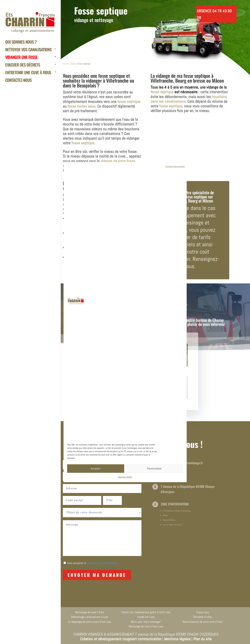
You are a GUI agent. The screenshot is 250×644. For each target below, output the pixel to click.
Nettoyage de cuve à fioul (90, 612)
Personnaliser (154, 468)
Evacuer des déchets (23, 65)
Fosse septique (101, 11)
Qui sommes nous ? (21, 42)
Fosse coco (203, 612)
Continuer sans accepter (175, 166)
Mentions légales (125, 477)
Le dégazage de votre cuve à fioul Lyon (90, 622)
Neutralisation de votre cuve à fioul (202, 622)
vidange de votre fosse (118, 161)
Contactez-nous (18, 80)
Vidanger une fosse (21, 58)
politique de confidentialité (102, 563)
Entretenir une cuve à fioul (28, 73)
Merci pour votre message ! (146, 622)
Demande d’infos (202, 617)
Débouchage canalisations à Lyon (90, 617)
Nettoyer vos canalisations (28, 50)
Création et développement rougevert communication (121, 639)
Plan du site (203, 639)
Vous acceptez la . (93, 563)
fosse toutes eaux (81, 106)
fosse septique (112, 76)
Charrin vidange (69, 64)
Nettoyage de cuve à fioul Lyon (146, 626)
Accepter (96, 468)
